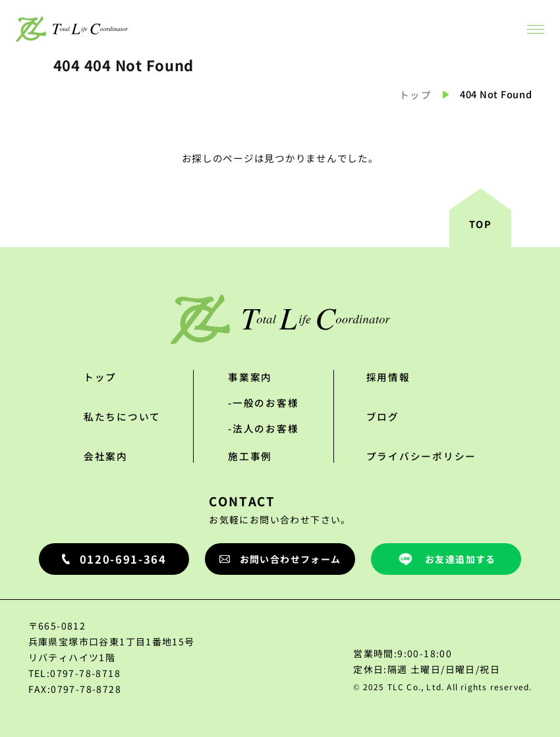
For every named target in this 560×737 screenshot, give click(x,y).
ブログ (383, 416)
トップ (416, 95)
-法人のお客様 (263, 428)
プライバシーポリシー (422, 456)
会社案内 (106, 456)
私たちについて (122, 416)
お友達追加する (446, 559)
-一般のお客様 (263, 402)
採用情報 (388, 377)
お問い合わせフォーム (280, 559)
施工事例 (250, 456)
